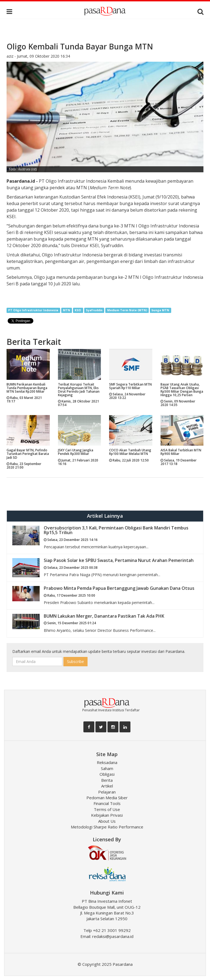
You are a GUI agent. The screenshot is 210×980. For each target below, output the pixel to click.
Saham (107, 768)
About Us (107, 821)
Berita (107, 780)
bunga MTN (160, 310)
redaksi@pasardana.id (113, 936)
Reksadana (107, 762)
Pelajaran (107, 792)
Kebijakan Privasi (107, 815)
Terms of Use (107, 809)
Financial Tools (107, 803)
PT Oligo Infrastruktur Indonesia (33, 310)
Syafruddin (94, 310)
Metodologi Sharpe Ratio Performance (107, 827)
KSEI (78, 310)
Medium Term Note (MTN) (127, 310)
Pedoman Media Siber (107, 798)
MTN (67, 310)
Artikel (107, 786)
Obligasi (107, 774)
